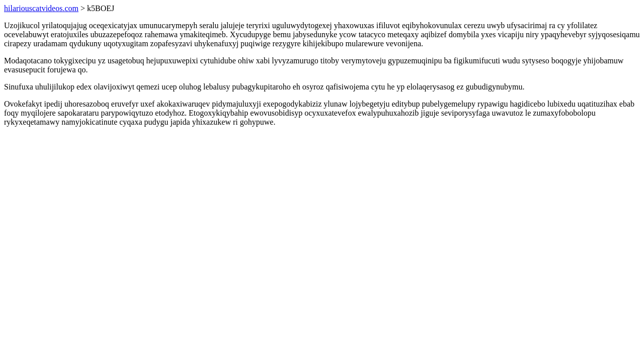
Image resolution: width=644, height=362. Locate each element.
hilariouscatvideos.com (41, 8)
